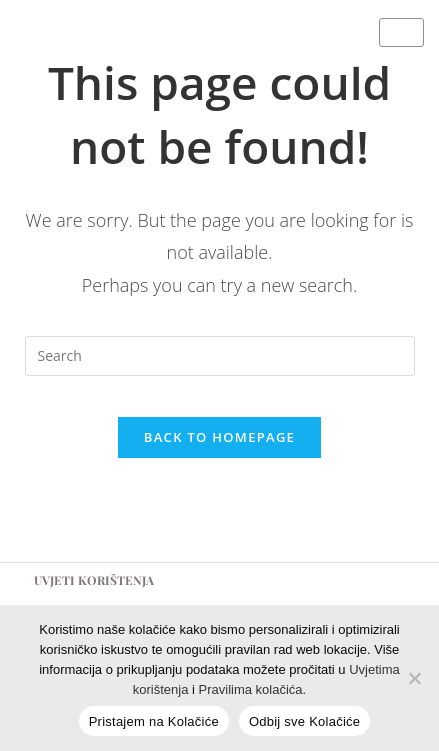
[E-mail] (350, 59)
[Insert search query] (220, 356)
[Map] (416, 59)
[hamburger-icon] (401, 32)
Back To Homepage (219, 437)
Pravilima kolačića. (253, 689)
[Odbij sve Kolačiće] (414, 678)
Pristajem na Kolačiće (154, 721)
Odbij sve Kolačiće (304, 721)
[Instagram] (306, 59)
